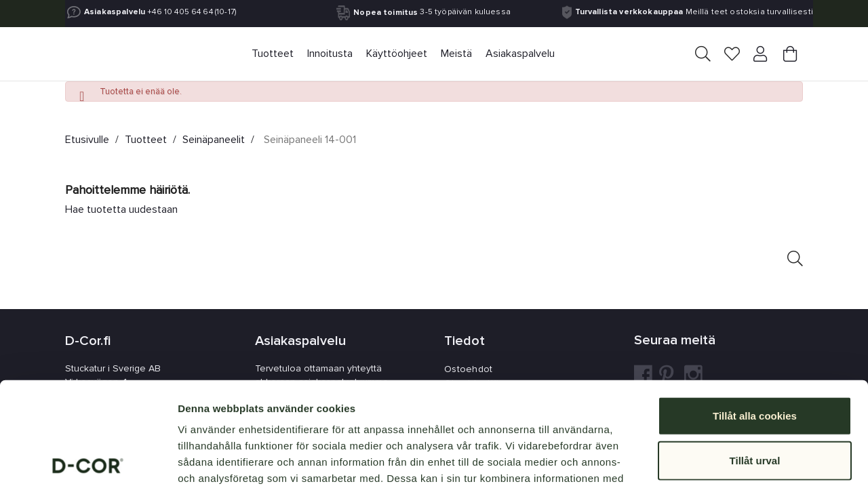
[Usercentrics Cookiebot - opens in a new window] (88, 462)
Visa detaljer (737, 461)
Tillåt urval (755, 356)
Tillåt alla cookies (755, 311)
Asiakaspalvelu (115, 12)
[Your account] (762, 55)
